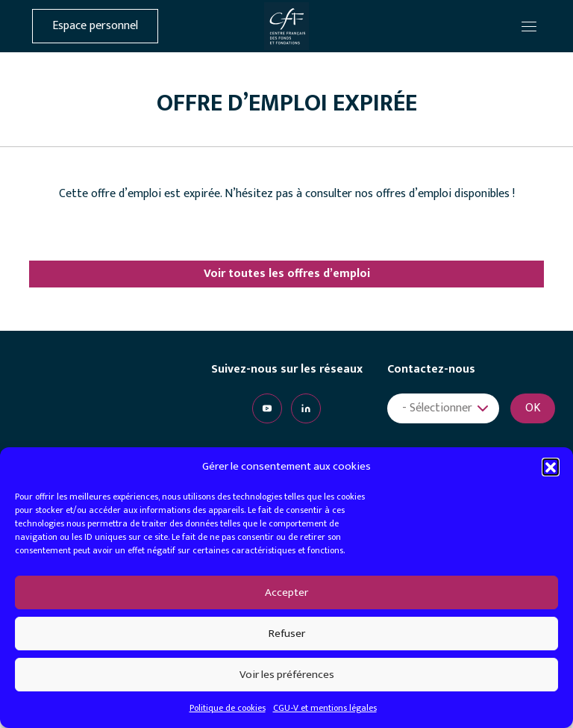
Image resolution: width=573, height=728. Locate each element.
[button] (551, 467)
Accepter (286, 592)
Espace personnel (95, 26)
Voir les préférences (287, 675)
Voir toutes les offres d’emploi (287, 274)
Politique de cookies (228, 708)
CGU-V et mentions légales (325, 708)
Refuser (287, 634)
